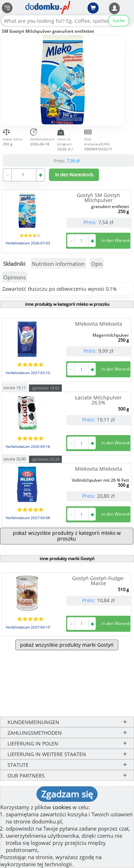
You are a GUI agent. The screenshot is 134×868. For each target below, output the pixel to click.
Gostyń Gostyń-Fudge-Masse (98, 581)
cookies (62, 807)
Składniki (14, 264)
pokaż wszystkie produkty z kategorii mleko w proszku (67, 536)
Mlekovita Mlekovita (99, 324)
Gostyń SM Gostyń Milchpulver (98, 198)
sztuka (14, 387)
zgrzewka (46, 388)
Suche (119, 20)
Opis (97, 264)
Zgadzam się (67, 794)
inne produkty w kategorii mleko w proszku (67, 304)
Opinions (14, 277)
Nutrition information (58, 264)
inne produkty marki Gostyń (67, 559)
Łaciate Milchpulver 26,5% (98, 400)
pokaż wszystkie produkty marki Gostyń (67, 645)
